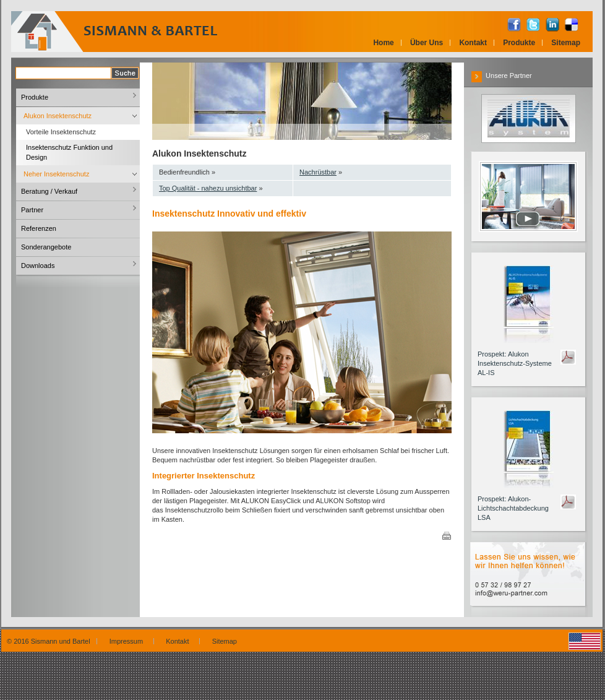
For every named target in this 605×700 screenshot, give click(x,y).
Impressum (128, 641)
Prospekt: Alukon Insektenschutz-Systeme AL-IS (515, 363)
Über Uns (427, 43)
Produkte (519, 43)
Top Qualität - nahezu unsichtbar (208, 188)
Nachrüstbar (318, 172)
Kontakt (473, 43)
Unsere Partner (502, 76)
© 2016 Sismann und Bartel (49, 641)
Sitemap (566, 43)
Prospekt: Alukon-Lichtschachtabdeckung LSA (513, 508)
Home (383, 43)
